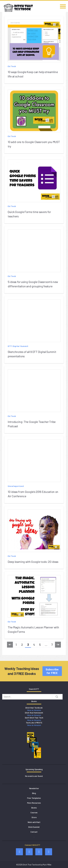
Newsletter (34, 788)
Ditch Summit (34, 827)
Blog (34, 793)
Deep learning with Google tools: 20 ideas (33, 562)
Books (34, 808)
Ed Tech (12, 66)
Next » (58, 645)
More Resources (34, 803)
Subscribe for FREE (52, 671)
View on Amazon (34, 710)
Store (34, 817)
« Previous (10, 645)
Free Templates (34, 798)
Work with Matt (34, 822)
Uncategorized (16, 486)
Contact (34, 832)
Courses (34, 812)
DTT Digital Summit (18, 346)
